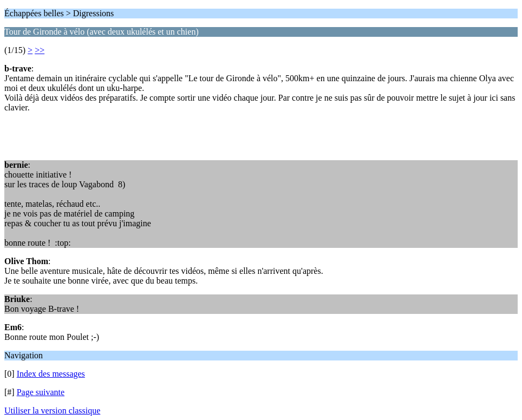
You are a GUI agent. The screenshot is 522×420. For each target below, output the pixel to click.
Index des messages (51, 374)
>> (40, 50)
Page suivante (41, 392)
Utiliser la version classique (52, 411)
